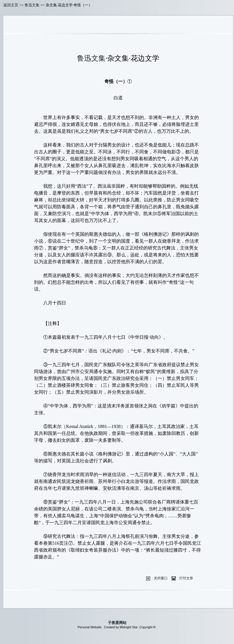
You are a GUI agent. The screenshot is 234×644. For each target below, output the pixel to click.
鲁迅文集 (32, 5)
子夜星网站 (117, 623)
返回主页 (11, 5)
